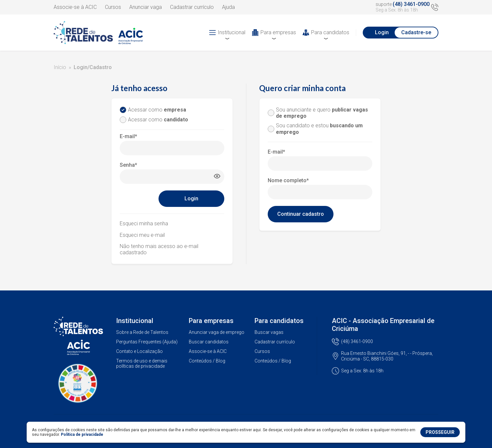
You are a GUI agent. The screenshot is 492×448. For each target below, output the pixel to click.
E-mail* (128, 136)
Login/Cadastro (93, 67)
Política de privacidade (82, 435)
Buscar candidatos (209, 342)
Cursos (113, 7)
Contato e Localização (139, 351)
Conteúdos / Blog (207, 361)
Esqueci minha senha (144, 224)
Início (60, 67)
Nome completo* (288, 180)
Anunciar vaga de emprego (217, 332)
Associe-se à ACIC (75, 7)
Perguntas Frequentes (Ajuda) (147, 342)
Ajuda (228, 7)
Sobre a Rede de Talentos (142, 332)
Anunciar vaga (146, 7)
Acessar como (157, 110)
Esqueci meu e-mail (142, 235)
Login (382, 32)
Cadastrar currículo (192, 7)
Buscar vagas (269, 332)
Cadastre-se (416, 32)
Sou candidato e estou (319, 129)
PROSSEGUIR (440, 432)
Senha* (128, 165)
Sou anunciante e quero (322, 113)
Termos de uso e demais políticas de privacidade (142, 364)
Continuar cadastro (301, 214)
